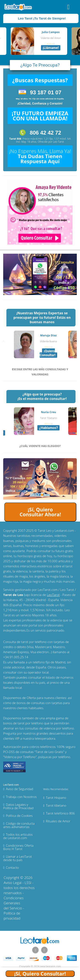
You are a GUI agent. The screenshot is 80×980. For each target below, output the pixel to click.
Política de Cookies (19, 816)
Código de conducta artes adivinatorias (19, 825)
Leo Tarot (59, 142)
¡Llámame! (51, 48)
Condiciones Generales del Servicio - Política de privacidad (14, 908)
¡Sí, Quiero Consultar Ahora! (40, 512)
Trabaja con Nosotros (21, 797)
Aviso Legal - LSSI (17, 883)
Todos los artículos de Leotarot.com (18, 836)
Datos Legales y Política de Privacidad (18, 806)
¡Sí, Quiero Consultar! (40, 974)
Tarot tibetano (56, 805)
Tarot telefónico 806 (60, 813)
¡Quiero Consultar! (48, 353)
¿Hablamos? (49, 428)
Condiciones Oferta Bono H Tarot (18, 847)
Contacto (12, 867)
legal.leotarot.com (51, 967)
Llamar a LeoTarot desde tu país (17, 858)
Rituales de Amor (58, 821)
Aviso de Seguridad (19, 789)
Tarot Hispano (56, 798)
